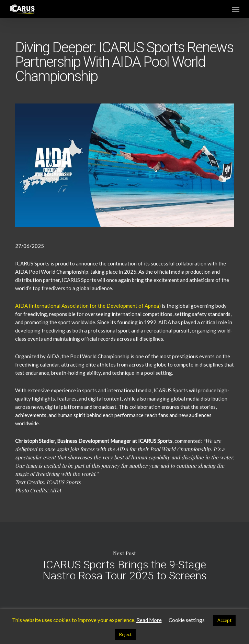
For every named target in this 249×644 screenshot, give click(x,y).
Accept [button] (224, 620)
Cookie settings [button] (187, 620)
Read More (149, 620)
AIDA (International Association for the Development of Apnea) (88, 306)
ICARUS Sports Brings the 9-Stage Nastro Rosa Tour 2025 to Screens (124, 565)
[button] (236, 9)
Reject (125, 634)
